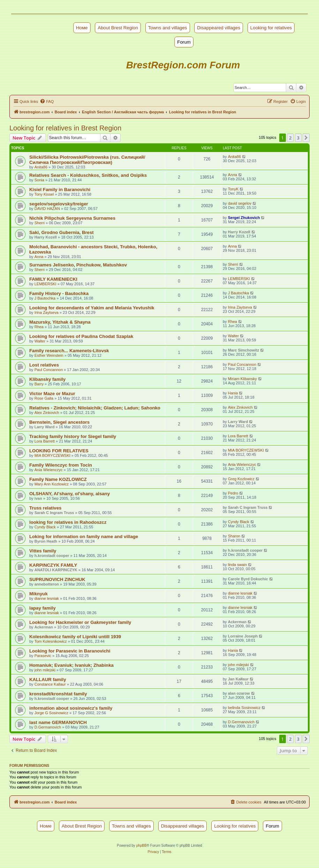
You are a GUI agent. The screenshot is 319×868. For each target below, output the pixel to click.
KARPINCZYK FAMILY (53, 565)
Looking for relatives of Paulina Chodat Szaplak (81, 336)
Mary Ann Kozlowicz (52, 484)
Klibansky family (47, 379)
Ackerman (44, 627)
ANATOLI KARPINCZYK (56, 570)
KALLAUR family (48, 680)
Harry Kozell (46, 237)
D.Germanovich (48, 727)
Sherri (40, 223)
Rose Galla (44, 398)
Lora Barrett (45, 441)
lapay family (43, 608)
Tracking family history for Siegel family (73, 436)
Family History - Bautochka (59, 293)
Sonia (39, 180)
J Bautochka (45, 298)
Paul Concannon (49, 370)
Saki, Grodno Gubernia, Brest (62, 232)
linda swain (237, 565)
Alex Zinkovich (47, 413)
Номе (82, 28)
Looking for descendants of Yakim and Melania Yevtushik (92, 308)
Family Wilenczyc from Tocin (61, 465)
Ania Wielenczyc (49, 470)
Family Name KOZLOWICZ (58, 479)
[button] (306, 138)
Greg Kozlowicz (241, 479)
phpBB (142, 846)
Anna (39, 257)
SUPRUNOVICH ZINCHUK (57, 579)
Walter (40, 341)
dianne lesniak (47, 598)
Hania (233, 393)
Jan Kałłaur (238, 679)
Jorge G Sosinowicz (51, 713)
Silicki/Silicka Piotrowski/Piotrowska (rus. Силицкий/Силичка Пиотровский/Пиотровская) (87, 160)
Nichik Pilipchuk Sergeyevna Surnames (72, 218)
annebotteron (47, 584)
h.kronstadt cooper (52, 556)
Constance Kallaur (50, 684)
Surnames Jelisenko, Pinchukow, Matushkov (78, 265)
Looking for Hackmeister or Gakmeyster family (80, 622)
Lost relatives (44, 365)
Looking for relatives (271, 28)
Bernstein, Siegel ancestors (59, 422)
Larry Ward (45, 427)
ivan (38, 498)
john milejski (45, 670)
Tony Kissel (44, 194)
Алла (233, 175)
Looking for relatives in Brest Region (65, 128)
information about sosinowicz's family (71, 708)
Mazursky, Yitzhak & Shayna (60, 322)
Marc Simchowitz (244, 350)
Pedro (233, 493)
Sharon (234, 536)
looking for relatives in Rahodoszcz (68, 522)
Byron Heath (46, 541)
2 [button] (290, 138)
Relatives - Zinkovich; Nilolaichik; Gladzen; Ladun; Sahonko (95, 408)
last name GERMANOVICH (58, 722)
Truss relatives (45, 508)
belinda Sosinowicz (244, 708)
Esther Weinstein (49, 355)
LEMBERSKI (45, 284)
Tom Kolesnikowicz (51, 641)
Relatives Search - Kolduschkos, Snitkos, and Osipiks (88, 175)
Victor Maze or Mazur (52, 394)
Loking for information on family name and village (84, 537)
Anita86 (41, 167)
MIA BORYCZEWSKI (52, 455)
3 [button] (298, 138)
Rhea (39, 327)
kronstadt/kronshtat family (58, 694)
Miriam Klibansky (242, 379)
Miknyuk (39, 594)
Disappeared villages (219, 28)
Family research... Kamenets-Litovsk (69, 351)
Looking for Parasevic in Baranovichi (70, 651)
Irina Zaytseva (47, 312)
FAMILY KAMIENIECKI (53, 279)
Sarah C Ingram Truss (54, 513)
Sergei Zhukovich (244, 218)
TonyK (233, 189)
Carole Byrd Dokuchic (248, 579)
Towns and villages (168, 28)
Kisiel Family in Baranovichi (60, 190)
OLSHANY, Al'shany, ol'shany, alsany (70, 494)
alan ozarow (239, 693)
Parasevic (43, 656)
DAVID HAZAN (47, 209)
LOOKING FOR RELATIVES (59, 451)
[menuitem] (47, 101)
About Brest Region (118, 28)
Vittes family (43, 551)
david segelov (240, 203)
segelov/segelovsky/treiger (59, 204)
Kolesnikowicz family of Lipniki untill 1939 (75, 637)
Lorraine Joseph (243, 636)
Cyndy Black (45, 527)
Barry (39, 384)
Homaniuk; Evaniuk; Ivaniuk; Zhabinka (71, 665)
